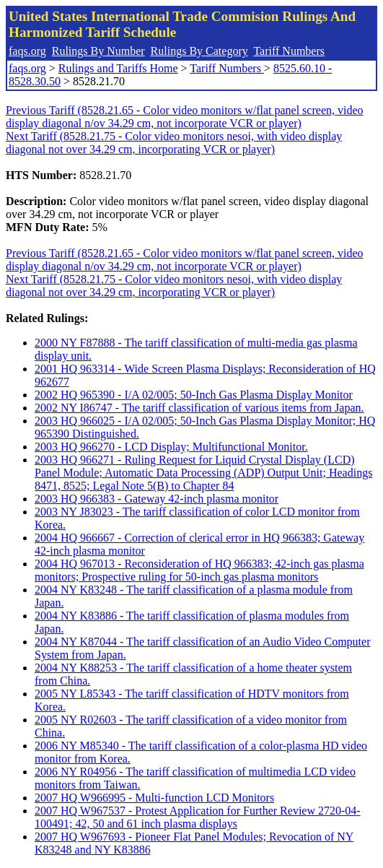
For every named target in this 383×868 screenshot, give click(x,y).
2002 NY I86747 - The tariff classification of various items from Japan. (199, 408)
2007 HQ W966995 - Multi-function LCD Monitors (154, 798)
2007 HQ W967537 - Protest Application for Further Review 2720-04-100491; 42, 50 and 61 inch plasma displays (198, 817)
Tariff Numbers (289, 51)
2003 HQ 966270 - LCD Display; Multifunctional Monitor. (171, 447)
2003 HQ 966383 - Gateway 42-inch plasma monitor (157, 499)
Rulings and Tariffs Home (118, 68)
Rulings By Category (199, 51)
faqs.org (27, 51)
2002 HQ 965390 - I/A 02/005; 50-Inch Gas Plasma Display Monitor (194, 395)
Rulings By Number (98, 51)
